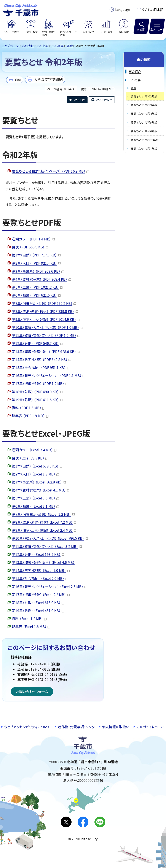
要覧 (70, 46)
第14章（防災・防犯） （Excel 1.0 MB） (41, 570)
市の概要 (58, 46)
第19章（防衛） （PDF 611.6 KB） (37, 400)
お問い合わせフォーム (32, 692)
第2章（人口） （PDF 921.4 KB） (36, 263)
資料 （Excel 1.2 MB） (29, 618)
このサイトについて (151, 727)
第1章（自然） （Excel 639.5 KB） (37, 466)
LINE (100, 822)
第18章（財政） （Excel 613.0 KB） (38, 603)
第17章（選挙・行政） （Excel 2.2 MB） (41, 595)
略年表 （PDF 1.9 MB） (30, 416)
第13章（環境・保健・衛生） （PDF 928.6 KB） (46, 351)
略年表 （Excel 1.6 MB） (31, 626)
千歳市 (20, 10)
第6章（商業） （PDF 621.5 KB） (36, 295)
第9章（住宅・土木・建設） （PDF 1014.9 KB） (46, 319)
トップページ (10, 46)
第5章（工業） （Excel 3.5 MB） (35, 498)
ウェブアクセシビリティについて (27, 727)
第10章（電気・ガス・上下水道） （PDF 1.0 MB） (47, 327)
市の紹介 (43, 46)
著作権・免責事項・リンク (76, 727)
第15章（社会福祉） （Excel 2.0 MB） (40, 578)
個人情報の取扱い (116, 727)
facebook (83, 822)
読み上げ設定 (104, 100)
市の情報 (28, 46)
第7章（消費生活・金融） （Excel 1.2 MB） (43, 514)
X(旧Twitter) (66, 822)
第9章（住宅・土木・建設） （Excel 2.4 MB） (44, 530)
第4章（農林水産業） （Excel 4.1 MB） (41, 490)
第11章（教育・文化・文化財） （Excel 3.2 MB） (47, 546)
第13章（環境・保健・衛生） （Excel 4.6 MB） (45, 562)
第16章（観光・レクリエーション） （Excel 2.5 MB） (49, 587)
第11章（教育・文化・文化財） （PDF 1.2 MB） (46, 335)
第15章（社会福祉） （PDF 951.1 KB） (41, 367)
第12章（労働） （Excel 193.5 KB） (38, 554)
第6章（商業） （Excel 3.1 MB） (35, 506)
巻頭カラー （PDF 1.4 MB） (33, 239)
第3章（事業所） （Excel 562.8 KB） (39, 482)
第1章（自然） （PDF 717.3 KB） (36, 255)
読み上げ (80, 100)
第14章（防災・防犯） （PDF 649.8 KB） (41, 359)
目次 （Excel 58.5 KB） (30, 458)
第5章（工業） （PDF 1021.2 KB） (37, 287)
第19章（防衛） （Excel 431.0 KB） (38, 610)
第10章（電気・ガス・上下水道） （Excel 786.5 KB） (50, 538)
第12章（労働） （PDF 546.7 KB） (37, 343)
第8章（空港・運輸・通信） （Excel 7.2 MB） (44, 522)
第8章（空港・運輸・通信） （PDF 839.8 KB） (45, 311)
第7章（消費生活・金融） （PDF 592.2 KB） (44, 303)
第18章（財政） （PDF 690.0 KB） (37, 392)
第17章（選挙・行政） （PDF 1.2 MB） (40, 383)
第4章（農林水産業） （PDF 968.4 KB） (41, 279)
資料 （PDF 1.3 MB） (28, 408)
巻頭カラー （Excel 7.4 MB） (34, 450)
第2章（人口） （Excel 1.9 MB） (35, 474)
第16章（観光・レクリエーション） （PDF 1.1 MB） (49, 375)
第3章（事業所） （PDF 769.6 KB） (38, 271)
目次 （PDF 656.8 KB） (30, 247)
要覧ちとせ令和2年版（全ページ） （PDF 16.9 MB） (50, 171)
